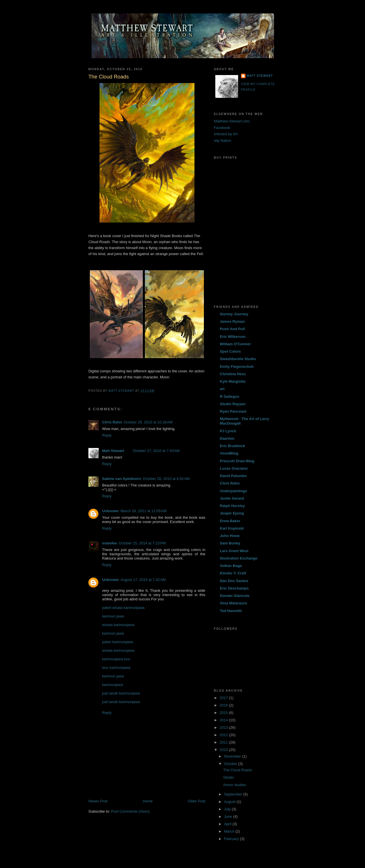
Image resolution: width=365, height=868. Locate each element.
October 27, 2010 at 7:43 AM (156, 451)
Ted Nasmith (231, 611)
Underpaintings (233, 491)
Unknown (110, 511)
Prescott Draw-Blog (237, 461)
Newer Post (98, 801)
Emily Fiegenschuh (237, 367)
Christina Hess (233, 374)
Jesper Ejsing (232, 513)
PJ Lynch (228, 431)
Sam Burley (230, 543)
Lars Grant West (234, 551)
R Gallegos (230, 396)
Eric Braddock (232, 446)
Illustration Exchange (239, 558)
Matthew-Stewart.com (232, 121)
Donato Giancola (235, 596)
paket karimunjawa (117, 642)
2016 (224, 705)
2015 (224, 713)
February (232, 839)
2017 (224, 698)
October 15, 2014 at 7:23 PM (142, 543)
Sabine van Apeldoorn (122, 479)
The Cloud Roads (237, 770)
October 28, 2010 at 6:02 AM (166, 479)
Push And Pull (232, 329)
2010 (224, 750)
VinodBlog (229, 453)
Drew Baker (230, 521)
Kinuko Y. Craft (233, 573)
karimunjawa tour (116, 659)
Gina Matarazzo (233, 603)
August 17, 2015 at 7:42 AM (143, 580)
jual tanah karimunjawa (121, 693)
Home (148, 801)
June (229, 816)
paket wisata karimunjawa (123, 608)
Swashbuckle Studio (238, 359)
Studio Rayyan (233, 404)
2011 (224, 742)
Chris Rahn (112, 422)
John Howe (230, 536)
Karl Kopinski (232, 528)
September (234, 794)
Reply (107, 435)
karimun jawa (113, 616)
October (231, 764)
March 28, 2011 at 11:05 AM (144, 511)
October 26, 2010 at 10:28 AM (148, 422)
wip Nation (223, 141)
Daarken (227, 438)
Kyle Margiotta (233, 381)
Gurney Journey (234, 314)
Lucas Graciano (234, 468)
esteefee (109, 543)
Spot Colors (230, 351)
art (222, 389)
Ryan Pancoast (233, 411)
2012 (224, 735)
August (230, 802)
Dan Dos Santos (234, 581)
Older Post (197, 801)
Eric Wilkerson (233, 337)
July (228, 809)
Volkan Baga (231, 566)
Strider (228, 777)
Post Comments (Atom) (130, 811)
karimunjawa (112, 685)
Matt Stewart (113, 451)
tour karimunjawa (116, 668)
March (230, 831)
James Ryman (232, 321)
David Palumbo (233, 476)
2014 (224, 720)
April (228, 824)
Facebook (222, 128)
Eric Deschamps (234, 588)
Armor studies (234, 785)
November (233, 756)
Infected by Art (226, 134)
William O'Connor (235, 344)
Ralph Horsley (232, 506)
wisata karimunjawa (118, 625)
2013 (224, 727)
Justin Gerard (232, 498)
